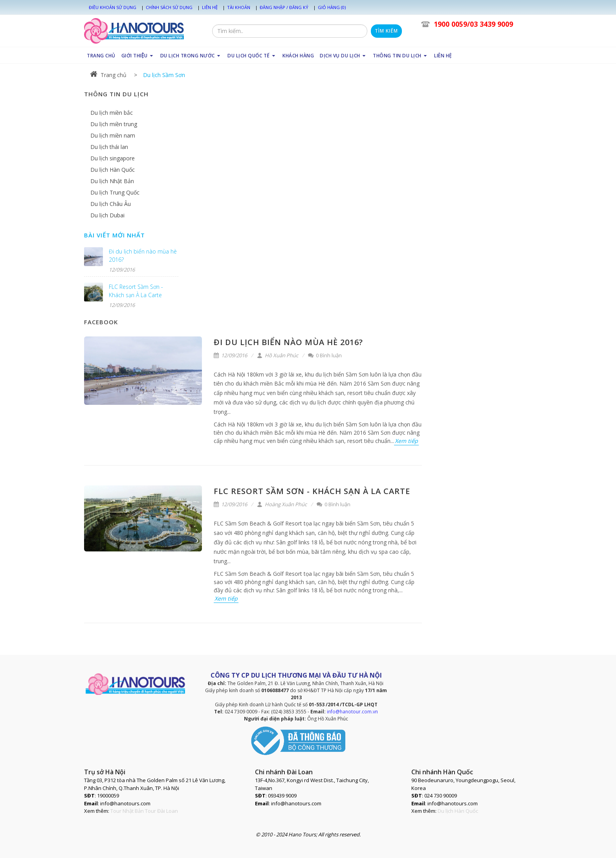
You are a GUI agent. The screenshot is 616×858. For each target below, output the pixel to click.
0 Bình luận (325, 355)
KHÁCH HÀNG (298, 56)
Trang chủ (108, 75)
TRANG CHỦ (101, 56)
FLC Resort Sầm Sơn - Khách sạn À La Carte (312, 491)
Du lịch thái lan (109, 147)
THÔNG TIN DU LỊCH (401, 56)
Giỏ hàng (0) (332, 7)
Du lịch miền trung (114, 124)
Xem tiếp (406, 441)
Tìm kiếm (386, 31)
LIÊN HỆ (443, 56)
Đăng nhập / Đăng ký (284, 7)
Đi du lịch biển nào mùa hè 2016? (288, 342)
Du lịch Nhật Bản (112, 181)
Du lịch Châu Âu (111, 204)
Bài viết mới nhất (115, 235)
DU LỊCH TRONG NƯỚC (191, 56)
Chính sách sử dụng (169, 7)
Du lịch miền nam (113, 135)
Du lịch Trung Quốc (115, 192)
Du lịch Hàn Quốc (113, 170)
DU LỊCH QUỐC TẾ (252, 56)
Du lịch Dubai (107, 215)
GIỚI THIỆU (138, 56)
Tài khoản (239, 7)
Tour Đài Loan (161, 811)
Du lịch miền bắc (112, 113)
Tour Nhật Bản (127, 811)
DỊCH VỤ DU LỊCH (343, 56)
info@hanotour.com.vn (352, 712)
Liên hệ (210, 7)
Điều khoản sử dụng (113, 7)
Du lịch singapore (113, 158)
